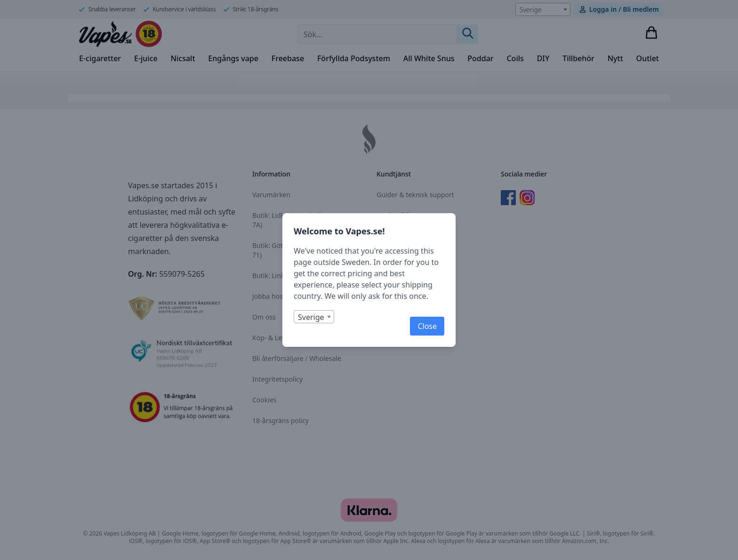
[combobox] (543, 9)
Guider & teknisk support (415, 195)
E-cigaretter (100, 58)
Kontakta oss (397, 236)
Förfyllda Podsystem (354, 58)
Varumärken (271, 195)
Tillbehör (578, 58)
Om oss (264, 317)
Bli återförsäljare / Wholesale (297, 358)
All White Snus (429, 58)
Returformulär (399, 257)
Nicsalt (183, 58)
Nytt (615, 58)
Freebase (288, 58)
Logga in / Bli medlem (624, 9)
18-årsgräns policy (281, 420)
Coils (515, 58)
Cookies (264, 400)
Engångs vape (233, 58)
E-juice (146, 58)
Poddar (480, 58)
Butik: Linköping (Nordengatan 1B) (306, 276)
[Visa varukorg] (651, 32)
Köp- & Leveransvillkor (287, 338)
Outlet (648, 58)
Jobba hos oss (273, 296)
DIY (543, 58)
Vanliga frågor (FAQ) (408, 215)
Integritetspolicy (277, 379)
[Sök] (468, 34)
